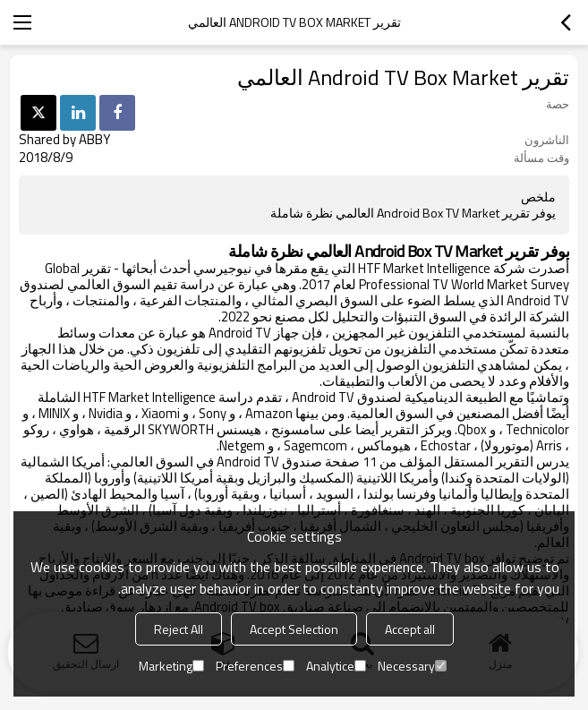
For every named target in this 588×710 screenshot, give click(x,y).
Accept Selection (294, 629)
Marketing (171, 666)
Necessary (412, 666)
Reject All (179, 629)
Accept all (410, 629)
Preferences (255, 666)
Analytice (336, 666)
